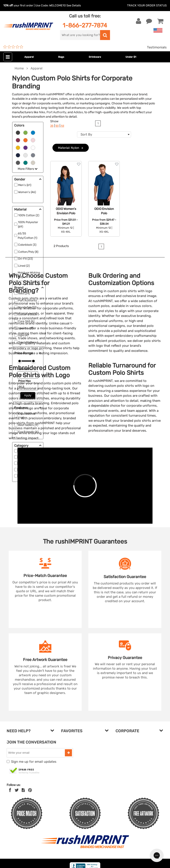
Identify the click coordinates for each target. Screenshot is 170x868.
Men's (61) (25, 185)
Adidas (78, 112)
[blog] (23, 790)
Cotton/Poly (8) (28, 252)
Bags (61, 57)
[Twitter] (17, 790)
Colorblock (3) (27, 245)
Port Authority (56, 112)
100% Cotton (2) (29, 215)
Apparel (29, 57)
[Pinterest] (30, 790)
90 (57, 126)
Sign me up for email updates (34, 762)
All (63, 126)
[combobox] (104, 134)
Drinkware (95, 57)
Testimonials (157, 47)
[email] (36, 753)
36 (52, 126)
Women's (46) (27, 192)
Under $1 (131, 57)
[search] (80, 35)
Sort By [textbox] (86, 134)
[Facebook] (10, 790)
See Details (74, 5)
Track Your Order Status (147, 5)
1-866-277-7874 (85, 25)
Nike (42, 112)
